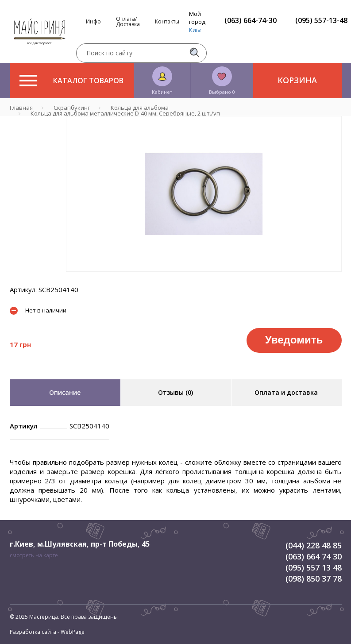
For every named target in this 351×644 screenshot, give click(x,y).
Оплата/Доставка (128, 22)
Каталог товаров (71, 81)
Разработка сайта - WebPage (47, 632)
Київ (195, 30)
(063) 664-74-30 (251, 20)
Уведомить (294, 340)
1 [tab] (204, 278)
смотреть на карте (34, 555)
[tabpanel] (204, 194)
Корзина (297, 80)
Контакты (167, 22)
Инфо (93, 22)
